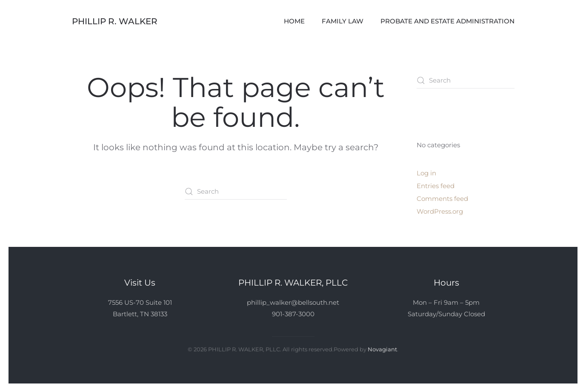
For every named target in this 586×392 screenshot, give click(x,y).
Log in (426, 173)
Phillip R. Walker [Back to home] (115, 21)
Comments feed (442, 199)
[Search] (236, 192)
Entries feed (436, 186)
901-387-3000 (293, 314)
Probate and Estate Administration (447, 21)
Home (294, 21)
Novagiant (382, 349)
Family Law (343, 21)
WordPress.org (440, 211)
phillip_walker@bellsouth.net (293, 302)
